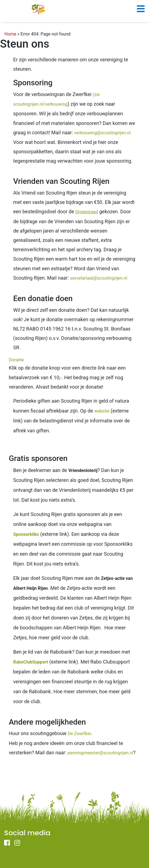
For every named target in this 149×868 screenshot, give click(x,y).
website (102, 411)
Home (10, 34)
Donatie (16, 360)
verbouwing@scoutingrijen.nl (103, 133)
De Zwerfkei (79, 734)
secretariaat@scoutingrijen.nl (99, 278)
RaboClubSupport (31, 662)
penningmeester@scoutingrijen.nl (100, 753)
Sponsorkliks (26, 534)
